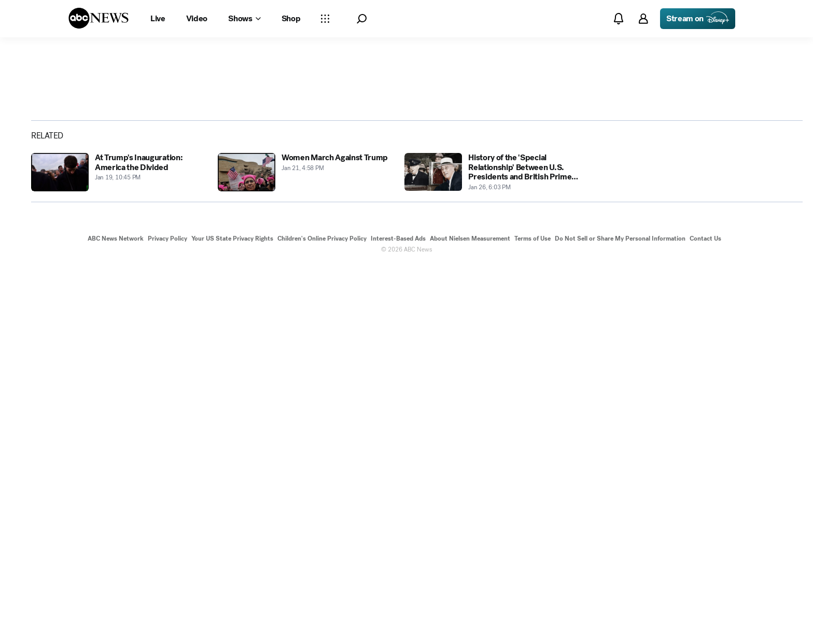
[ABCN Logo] (99, 18)
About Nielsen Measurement (470, 617)
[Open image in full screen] (622, 150)
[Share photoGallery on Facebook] (688, 239)
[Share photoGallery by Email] (742, 239)
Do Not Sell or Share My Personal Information (620, 617)
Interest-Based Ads (398, 617)
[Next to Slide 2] (620, 312)
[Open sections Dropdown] (325, 19)
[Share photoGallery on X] (715, 239)
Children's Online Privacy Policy (322, 617)
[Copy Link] (769, 239)
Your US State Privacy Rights (232, 617)
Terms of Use (532, 617)
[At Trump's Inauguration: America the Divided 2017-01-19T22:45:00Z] (118, 551)
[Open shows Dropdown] (244, 19)
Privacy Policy (167, 617)
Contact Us (705, 617)
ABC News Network (116, 617)
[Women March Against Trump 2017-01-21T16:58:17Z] (305, 551)
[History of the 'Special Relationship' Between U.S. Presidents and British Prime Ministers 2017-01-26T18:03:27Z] (492, 551)
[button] (362, 19)
